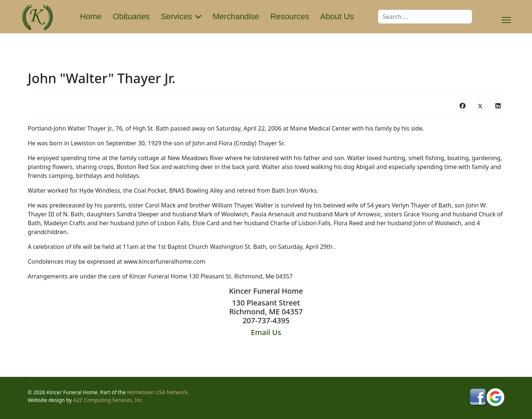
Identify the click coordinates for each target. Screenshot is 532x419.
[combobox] (425, 17)
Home (91, 16)
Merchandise (236, 16)
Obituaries (131, 16)
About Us (337, 16)
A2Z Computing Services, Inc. (108, 400)
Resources (290, 16)
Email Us (266, 332)
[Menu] (506, 17)
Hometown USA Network (157, 392)
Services (176, 16)
